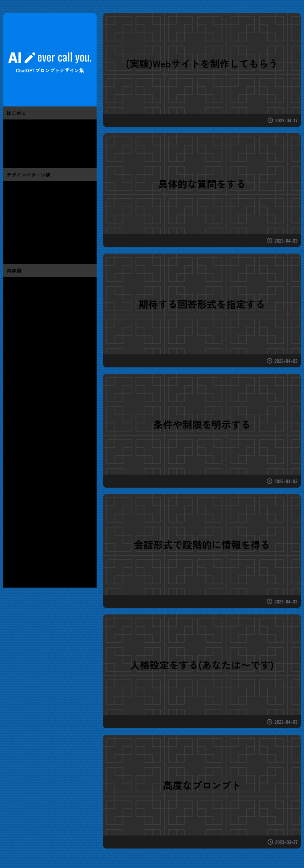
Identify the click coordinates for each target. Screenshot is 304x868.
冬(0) (13, 569)
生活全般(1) (21, 467)
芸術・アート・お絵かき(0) (41, 307)
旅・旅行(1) (21, 444)
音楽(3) (16, 410)
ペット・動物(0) (27, 455)
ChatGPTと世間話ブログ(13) (42, 150)
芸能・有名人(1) (27, 398)
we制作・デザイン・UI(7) (39, 330)
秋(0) (13, 558)
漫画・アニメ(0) (27, 375)
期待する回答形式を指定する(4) (47, 211)
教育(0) (16, 501)
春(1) (13, 535)
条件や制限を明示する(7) (38, 200)
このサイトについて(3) (36, 127)
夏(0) (13, 546)
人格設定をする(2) (30, 234)
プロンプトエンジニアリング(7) (47, 138)
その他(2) (18, 523)
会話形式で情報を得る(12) (40, 223)
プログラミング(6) (30, 353)
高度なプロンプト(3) (33, 245)
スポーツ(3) (21, 421)
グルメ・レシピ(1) (30, 432)
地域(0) (16, 512)
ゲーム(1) (18, 364)
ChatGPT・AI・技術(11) (36, 341)
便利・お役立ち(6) (30, 296)
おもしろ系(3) (24, 284)
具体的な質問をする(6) (36, 189)
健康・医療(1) (24, 489)
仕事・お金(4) (24, 478)
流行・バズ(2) (24, 319)
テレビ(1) (18, 387)
